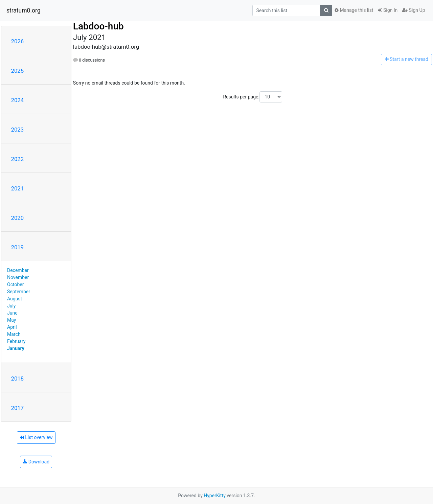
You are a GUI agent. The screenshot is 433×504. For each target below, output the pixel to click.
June (12, 313)
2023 (18, 130)
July (11, 306)
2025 (18, 71)
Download (36, 462)
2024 (18, 100)
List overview (36, 437)
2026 (18, 41)
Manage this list (354, 10)
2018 (18, 379)
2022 (18, 159)
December (18, 270)
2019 (18, 247)
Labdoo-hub (98, 26)
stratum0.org (24, 10)
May (12, 320)
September (19, 292)
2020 (18, 218)
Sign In (388, 10)
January (16, 348)
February (16, 341)
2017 (18, 408)
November (18, 277)
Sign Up (414, 10)
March (14, 334)
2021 (18, 188)
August (15, 299)
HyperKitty (215, 496)
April (12, 327)
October (15, 284)
